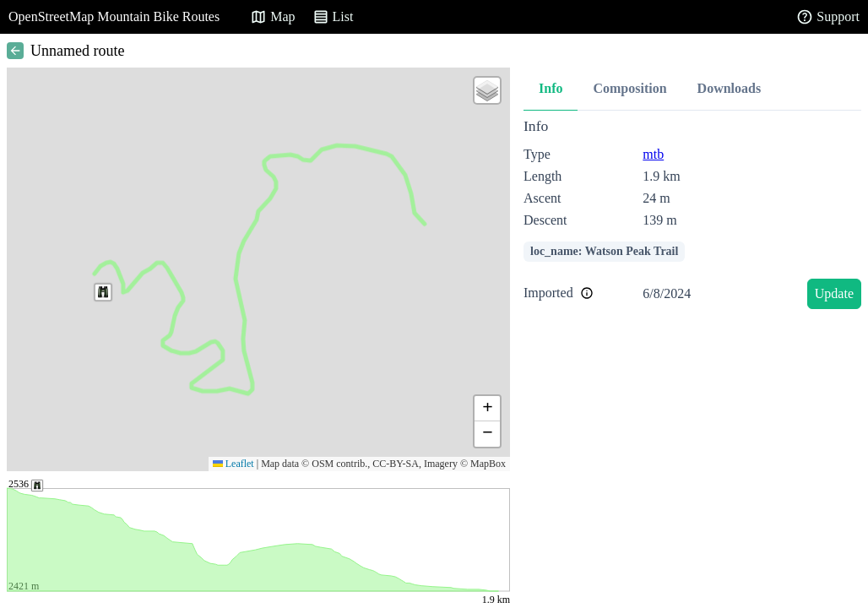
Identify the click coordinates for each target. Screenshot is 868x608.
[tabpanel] (692, 217)
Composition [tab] (629, 88)
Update (834, 293)
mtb (653, 154)
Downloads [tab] (730, 88)
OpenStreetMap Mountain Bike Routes (114, 16)
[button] (103, 292)
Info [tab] (551, 88)
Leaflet (233, 464)
